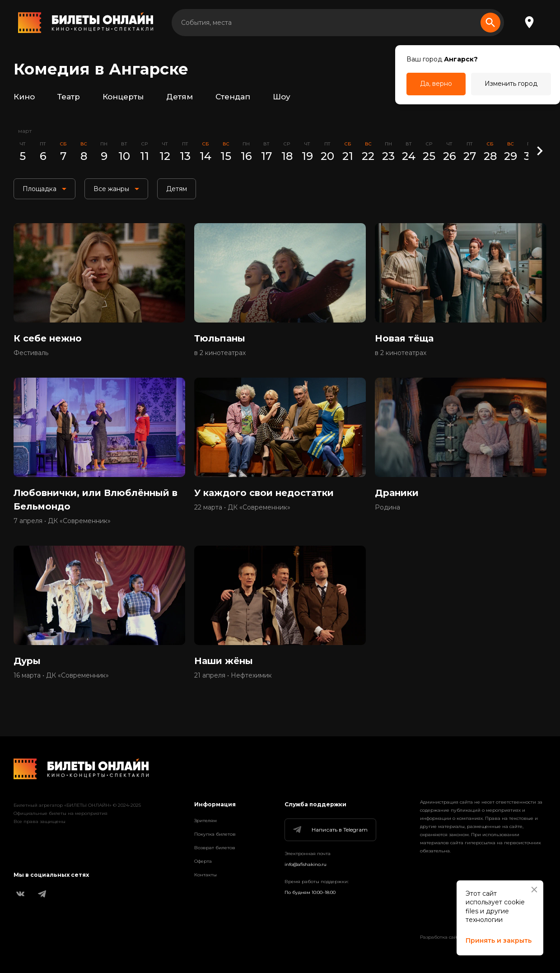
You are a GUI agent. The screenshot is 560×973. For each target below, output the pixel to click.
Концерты (123, 97)
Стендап (233, 97)
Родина (387, 507)
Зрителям (205, 821)
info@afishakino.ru (306, 864)
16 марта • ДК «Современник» (61, 675)
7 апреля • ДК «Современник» (62, 521)
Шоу (282, 97)
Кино (24, 97)
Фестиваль (31, 353)
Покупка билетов (215, 834)
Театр (69, 97)
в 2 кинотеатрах (220, 353)
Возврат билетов (215, 848)
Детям (180, 97)
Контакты (205, 875)
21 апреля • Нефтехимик (233, 675)
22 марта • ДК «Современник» (242, 507)
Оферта (203, 861)
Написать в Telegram (330, 830)
